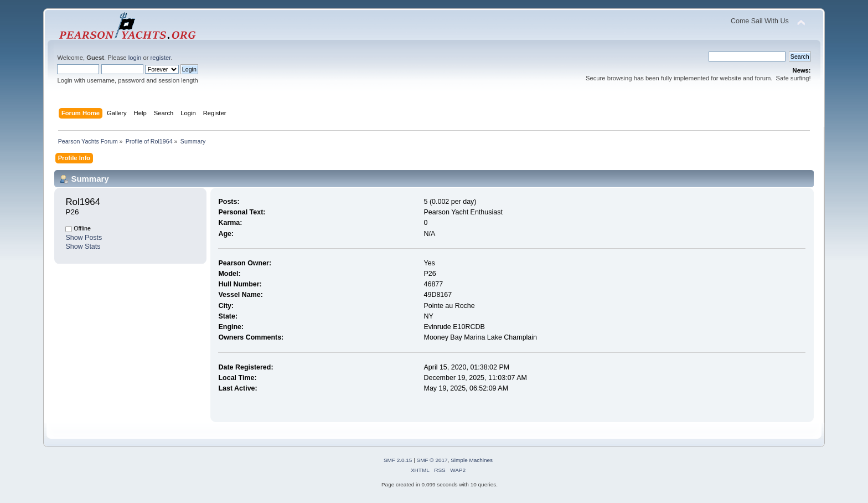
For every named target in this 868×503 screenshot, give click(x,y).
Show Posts (84, 238)
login (135, 58)
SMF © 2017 (432, 460)
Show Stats (83, 247)
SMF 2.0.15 (398, 460)
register (161, 58)
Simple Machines (472, 460)
